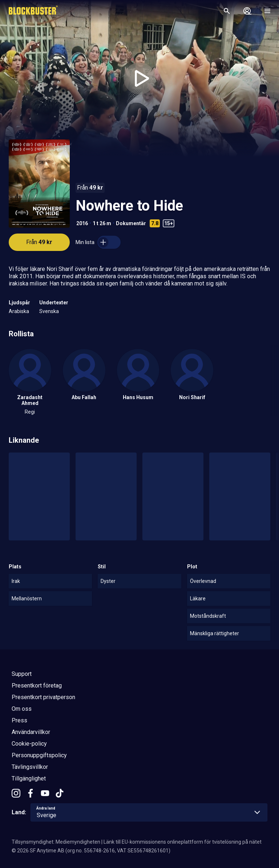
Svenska (49, 311)
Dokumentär (131, 223)
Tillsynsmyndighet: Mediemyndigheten (56, 842)
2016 (82, 223)
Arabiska (19, 311)
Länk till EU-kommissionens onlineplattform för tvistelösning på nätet (183, 842)
